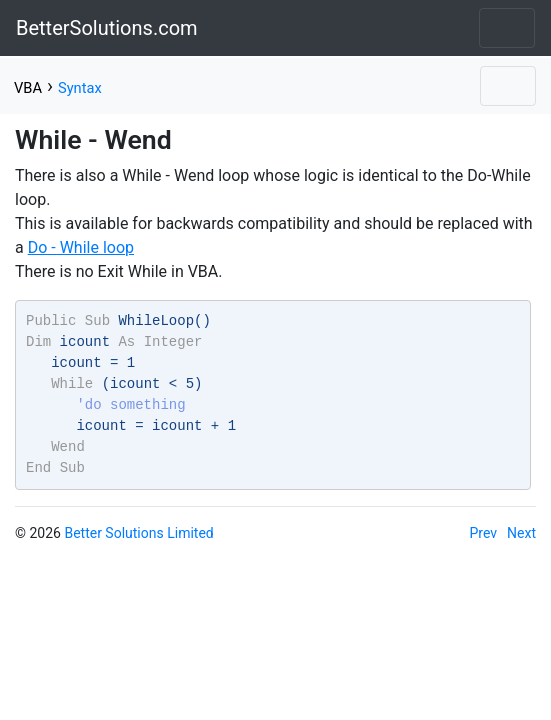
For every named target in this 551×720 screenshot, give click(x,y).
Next (521, 533)
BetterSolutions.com (107, 28)
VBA (28, 88)
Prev (484, 533)
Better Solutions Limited (138, 533)
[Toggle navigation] (507, 28)
